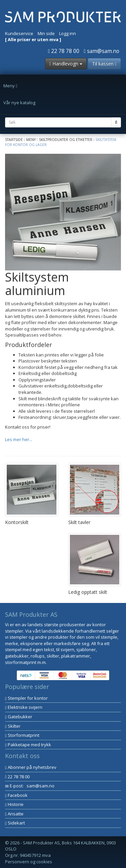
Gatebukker (19, 717)
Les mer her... (19, 439)
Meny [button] (10, 86)
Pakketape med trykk (28, 745)
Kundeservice (19, 33)
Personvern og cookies (29, 862)
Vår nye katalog (19, 103)
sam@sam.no (101, 51)
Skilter (13, 726)
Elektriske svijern (24, 707)
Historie (14, 804)
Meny (31, 140)
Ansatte (14, 814)
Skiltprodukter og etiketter (66, 140)
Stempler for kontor (26, 698)
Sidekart (15, 823)
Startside (14, 140)
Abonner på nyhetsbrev (31, 767)
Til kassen (104, 64)
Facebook (16, 795)
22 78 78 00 (64, 51)
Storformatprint (22, 735)
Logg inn (68, 33)
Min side (46, 33)
